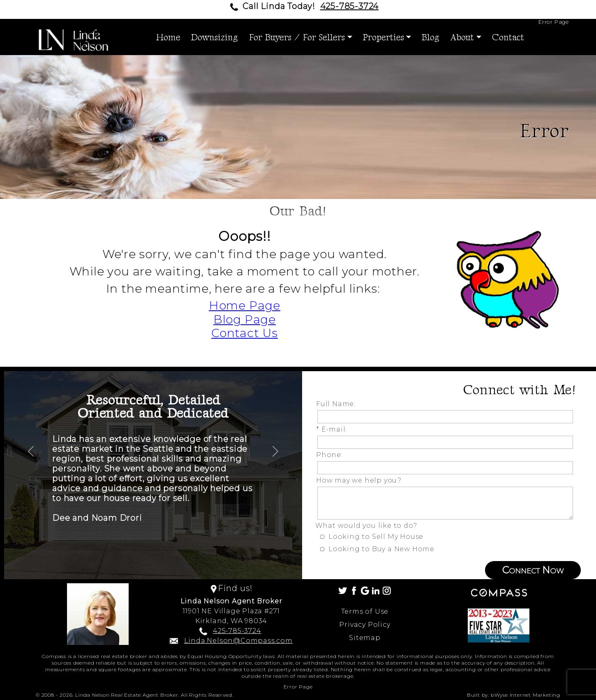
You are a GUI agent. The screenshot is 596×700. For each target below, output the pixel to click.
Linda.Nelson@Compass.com (238, 641)
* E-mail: (334, 429)
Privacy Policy (365, 625)
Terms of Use (365, 611)
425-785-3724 (350, 6)
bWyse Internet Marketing (526, 695)
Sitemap (365, 638)
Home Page (245, 305)
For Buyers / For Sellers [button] (297, 38)
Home (168, 38)
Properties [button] (383, 38)
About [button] (462, 38)
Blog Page (245, 319)
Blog (431, 38)
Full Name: (338, 404)
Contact (508, 38)
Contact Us (245, 333)
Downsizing (215, 38)
